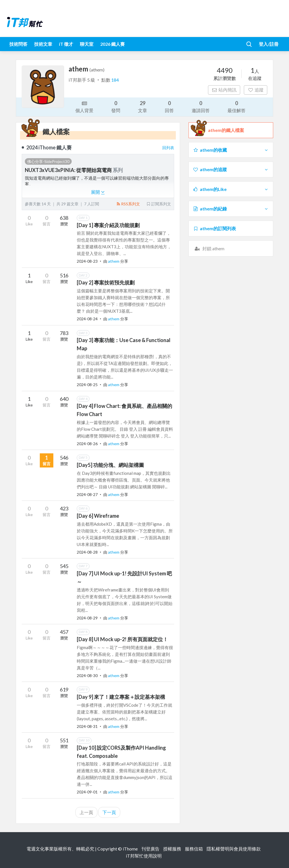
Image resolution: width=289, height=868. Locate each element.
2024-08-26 (87, 444)
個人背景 (84, 106)
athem (114, 261)
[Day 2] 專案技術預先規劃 (106, 282)
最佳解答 (237, 106)
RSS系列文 (128, 204)
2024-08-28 (87, 552)
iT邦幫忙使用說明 (144, 856)
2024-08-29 (87, 618)
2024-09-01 (87, 792)
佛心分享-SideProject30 (48, 161)
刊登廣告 (150, 849)
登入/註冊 (269, 44)
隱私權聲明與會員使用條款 (234, 849)
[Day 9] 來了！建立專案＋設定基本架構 (121, 697)
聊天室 (87, 44)
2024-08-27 (87, 494)
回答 (169, 106)
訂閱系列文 (159, 204)
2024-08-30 (87, 676)
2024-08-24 (87, 319)
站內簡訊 (224, 90)
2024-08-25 (87, 385)
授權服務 (172, 849)
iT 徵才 (66, 44)
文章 (143, 106)
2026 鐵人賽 (112, 44)
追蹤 (256, 90)
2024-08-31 (87, 726)
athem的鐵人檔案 (226, 130)
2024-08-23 (87, 261)
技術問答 (18, 44)
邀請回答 (201, 106)
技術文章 (43, 44)
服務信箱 (194, 849)
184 (115, 80)
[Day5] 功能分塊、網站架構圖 (110, 465)
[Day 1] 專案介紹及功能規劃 (108, 225)
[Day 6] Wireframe (98, 516)
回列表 (168, 148)
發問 (116, 106)
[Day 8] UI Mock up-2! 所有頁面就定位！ (122, 639)
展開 (98, 192)
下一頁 (109, 812)
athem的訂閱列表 (214, 228)
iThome (130, 849)
